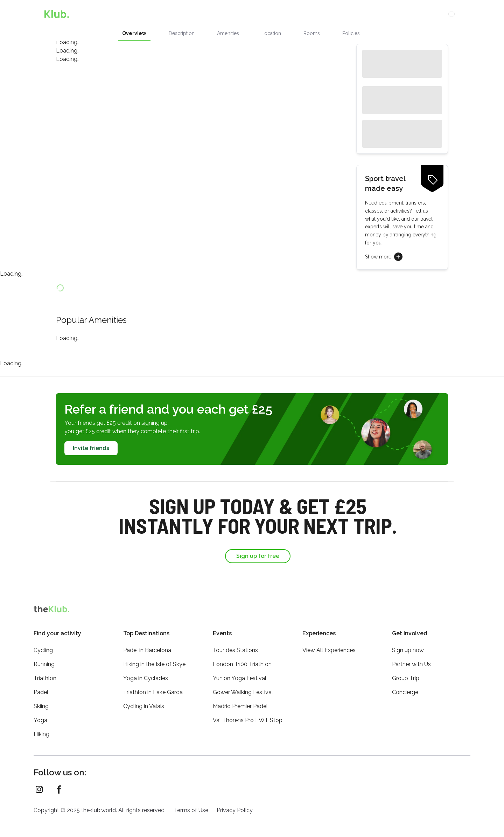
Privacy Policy (235, 810)
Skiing (41, 706)
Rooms (312, 33)
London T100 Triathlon (242, 664)
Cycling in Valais (144, 706)
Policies (351, 33)
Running (44, 664)
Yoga (40, 720)
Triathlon (45, 678)
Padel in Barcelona (147, 650)
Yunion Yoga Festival (240, 678)
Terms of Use (191, 810)
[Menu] (469, 14)
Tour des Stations (235, 650)
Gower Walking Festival (243, 692)
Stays (204, 14)
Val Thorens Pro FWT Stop (248, 720)
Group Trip (406, 678)
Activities (234, 14)
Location (271, 33)
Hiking (41, 734)
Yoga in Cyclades (146, 678)
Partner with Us (411, 664)
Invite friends (91, 448)
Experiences (173, 14)
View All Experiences (329, 650)
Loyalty (302, 14)
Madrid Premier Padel (240, 706)
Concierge (271, 14)
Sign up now (408, 650)
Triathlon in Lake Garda (153, 692)
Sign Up (422, 14)
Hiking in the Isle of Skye (154, 664)
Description (182, 33)
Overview (134, 33)
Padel (41, 692)
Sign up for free (258, 556)
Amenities (228, 33)
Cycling (43, 650)
